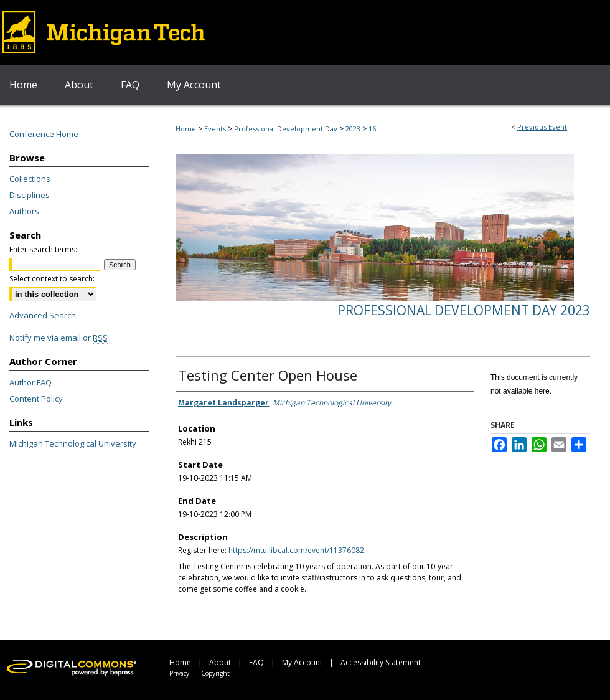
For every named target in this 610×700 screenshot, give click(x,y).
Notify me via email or (59, 338)
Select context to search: (52, 279)
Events (216, 129)
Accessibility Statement (381, 662)
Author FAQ (30, 382)
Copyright (215, 673)
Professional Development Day (287, 129)
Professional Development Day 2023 (464, 310)
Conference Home (44, 134)
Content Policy (36, 399)
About (220, 662)
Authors (24, 211)
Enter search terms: (43, 249)
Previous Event (542, 127)
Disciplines (30, 195)
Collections (30, 179)
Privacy (179, 673)
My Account (302, 662)
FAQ (256, 662)
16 (372, 129)
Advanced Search (43, 315)
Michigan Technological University (73, 443)
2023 (354, 129)
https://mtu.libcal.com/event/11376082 (296, 550)
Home (186, 129)
